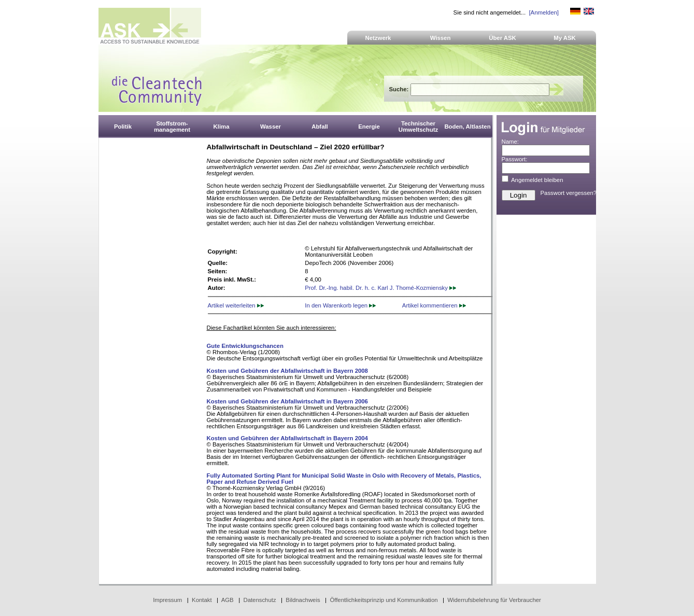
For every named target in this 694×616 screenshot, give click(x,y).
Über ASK (502, 38)
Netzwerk (378, 38)
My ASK (565, 38)
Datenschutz (259, 600)
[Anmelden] (543, 12)
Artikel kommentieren (434, 305)
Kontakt (202, 600)
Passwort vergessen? (569, 193)
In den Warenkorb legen (340, 305)
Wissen (441, 38)
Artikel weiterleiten (236, 305)
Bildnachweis (303, 600)
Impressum (167, 600)
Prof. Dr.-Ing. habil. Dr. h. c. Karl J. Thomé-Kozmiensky (380, 288)
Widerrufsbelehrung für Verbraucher (494, 600)
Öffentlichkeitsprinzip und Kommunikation (384, 600)
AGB (228, 600)
